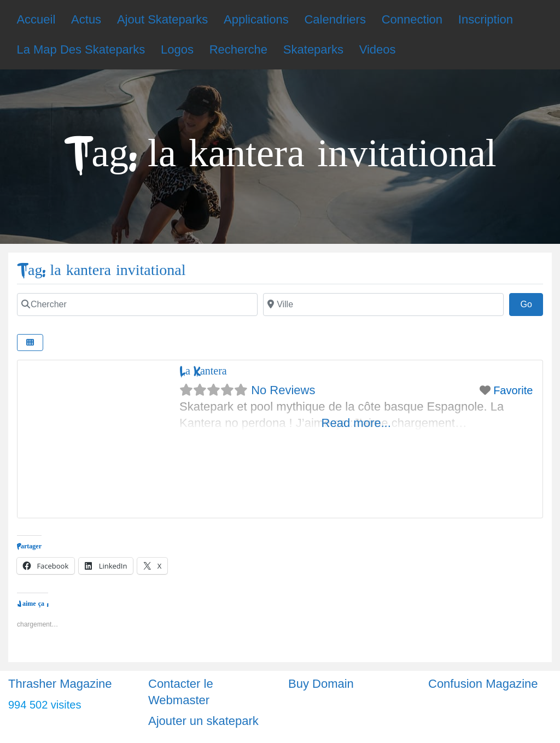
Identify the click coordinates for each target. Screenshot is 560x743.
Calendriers (335, 19)
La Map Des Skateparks (81, 49)
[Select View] (30, 343)
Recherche (238, 49)
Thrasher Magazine (60, 684)
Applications (256, 19)
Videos (378, 49)
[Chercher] (137, 305)
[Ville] (383, 305)
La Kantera (203, 371)
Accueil (36, 19)
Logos (177, 49)
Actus (86, 19)
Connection (412, 19)
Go (532, 303)
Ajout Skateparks (162, 19)
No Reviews (283, 390)
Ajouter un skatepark (203, 721)
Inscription (486, 19)
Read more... (356, 423)
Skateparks (313, 49)
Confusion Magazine (483, 684)
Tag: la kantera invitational (101, 270)
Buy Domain (321, 684)
